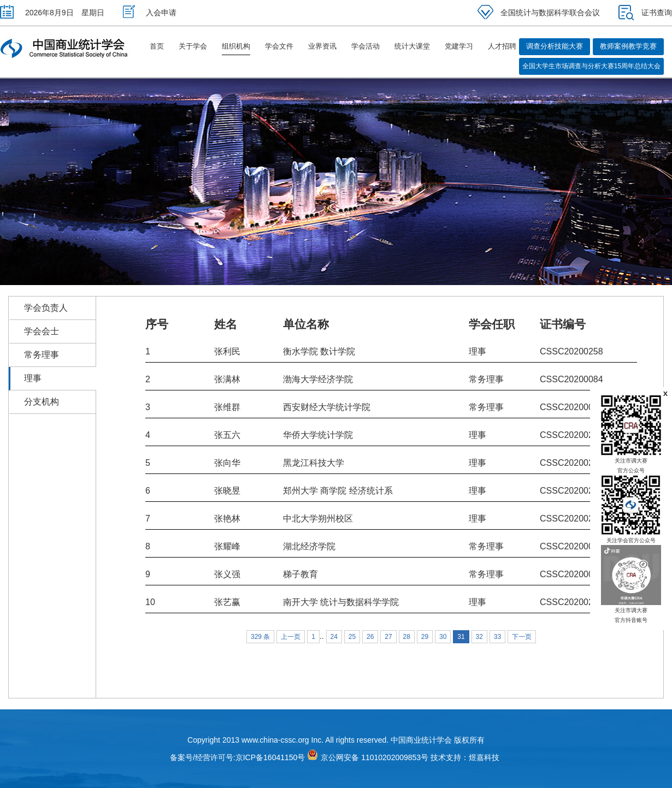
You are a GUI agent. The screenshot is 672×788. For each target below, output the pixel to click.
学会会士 (42, 331)
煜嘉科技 (484, 757)
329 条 (260, 637)
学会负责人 (46, 308)
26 (370, 637)
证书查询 (645, 13)
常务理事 (42, 355)
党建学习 (459, 46)
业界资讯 (322, 46)
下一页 (522, 637)
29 (425, 637)
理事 (33, 378)
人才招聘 (502, 46)
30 (443, 637)
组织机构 (236, 46)
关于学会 (193, 46)
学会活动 (366, 46)
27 (388, 637)
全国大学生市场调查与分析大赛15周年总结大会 (591, 66)
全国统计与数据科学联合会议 (539, 13)
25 (352, 637)
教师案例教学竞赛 (628, 46)
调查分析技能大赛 (555, 46)
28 (407, 637)
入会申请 (150, 13)
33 (497, 637)
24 (334, 637)
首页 (157, 46)
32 (479, 637)
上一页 (291, 637)
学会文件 (279, 46)
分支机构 (42, 402)
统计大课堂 (412, 46)
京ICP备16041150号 (270, 757)
